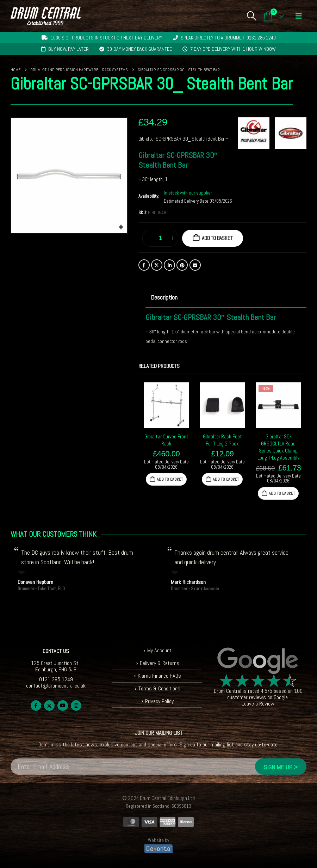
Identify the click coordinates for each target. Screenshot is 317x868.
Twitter (157, 265)
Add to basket (217, 238)
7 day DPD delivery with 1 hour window (233, 49)
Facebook (144, 265)
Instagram (76, 706)
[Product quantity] (160, 238)
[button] (251, 16)
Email (195, 265)
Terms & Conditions (159, 688)
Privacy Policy (159, 701)
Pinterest (182, 265)
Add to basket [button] (170, 479)
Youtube (63, 706)
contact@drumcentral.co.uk (56, 686)
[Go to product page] (166, 405)
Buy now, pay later (69, 49)
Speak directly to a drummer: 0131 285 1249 (228, 38)
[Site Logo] (46, 16)
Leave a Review (258, 704)
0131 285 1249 (56, 679)
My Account (159, 650)
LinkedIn (169, 265)
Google (281, 697)
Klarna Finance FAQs (159, 676)
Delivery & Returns (160, 663)
